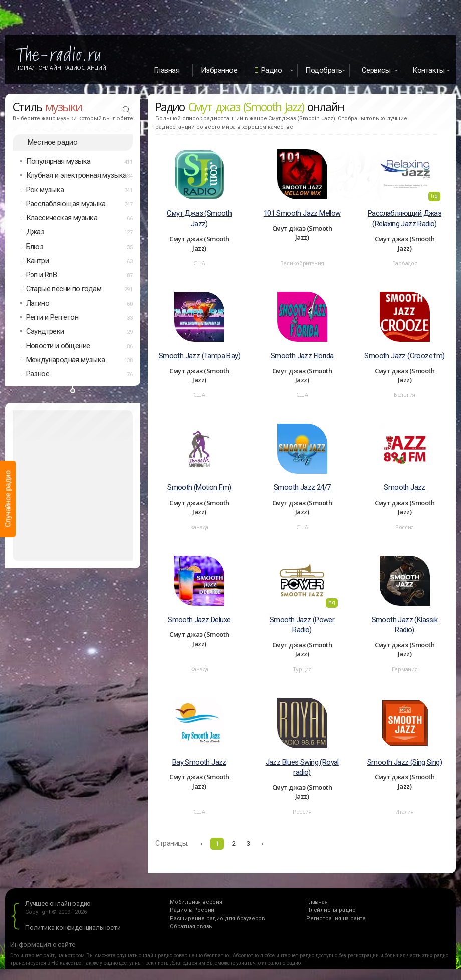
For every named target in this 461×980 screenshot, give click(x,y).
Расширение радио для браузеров (217, 919)
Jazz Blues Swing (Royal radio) (302, 767)
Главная (167, 70)
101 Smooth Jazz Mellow (302, 213)
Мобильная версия (196, 902)
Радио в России (192, 910)
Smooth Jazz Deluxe (199, 620)
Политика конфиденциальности (73, 928)
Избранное (219, 70)
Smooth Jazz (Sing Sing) (405, 762)
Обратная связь (191, 927)
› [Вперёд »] (262, 843)
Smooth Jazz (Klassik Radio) (405, 625)
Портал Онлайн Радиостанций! (61, 68)
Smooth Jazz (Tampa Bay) (199, 356)
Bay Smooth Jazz (199, 762)
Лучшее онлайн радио (58, 904)
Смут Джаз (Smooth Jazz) (199, 219)
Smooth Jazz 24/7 (302, 487)
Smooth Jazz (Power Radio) (302, 625)
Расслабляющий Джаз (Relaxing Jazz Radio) (405, 219)
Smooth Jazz (404, 487)
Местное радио (52, 142)
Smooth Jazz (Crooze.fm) (404, 356)
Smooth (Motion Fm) (199, 487)
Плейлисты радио (331, 910)
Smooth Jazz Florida (302, 356)
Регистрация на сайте (336, 919)
